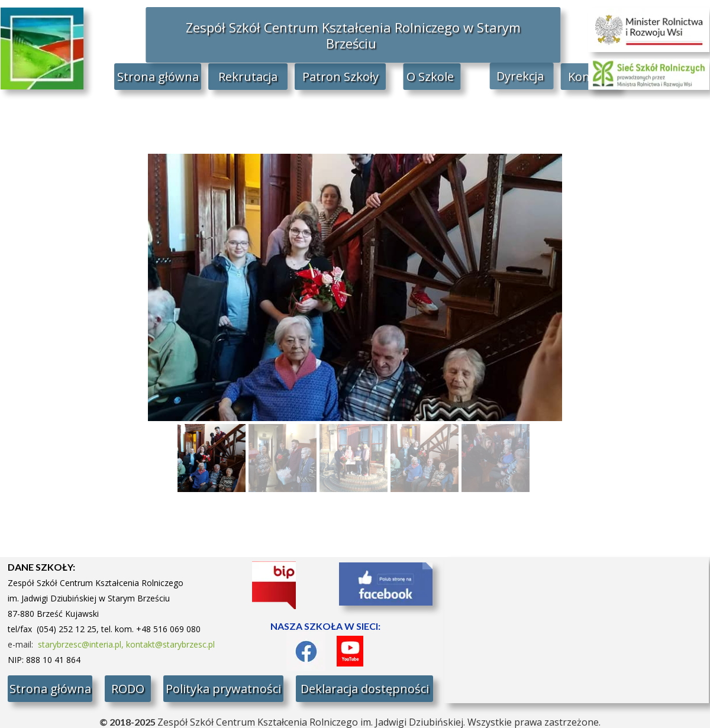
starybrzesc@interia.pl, (82, 644)
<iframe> (577, 630)
